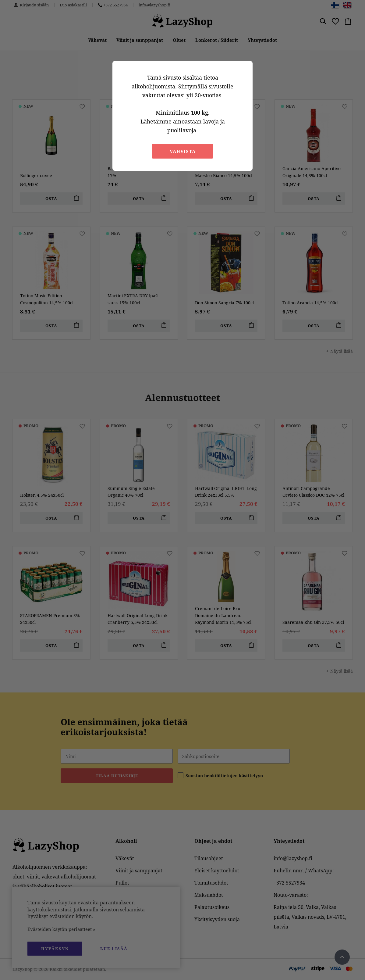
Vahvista (183, 151)
